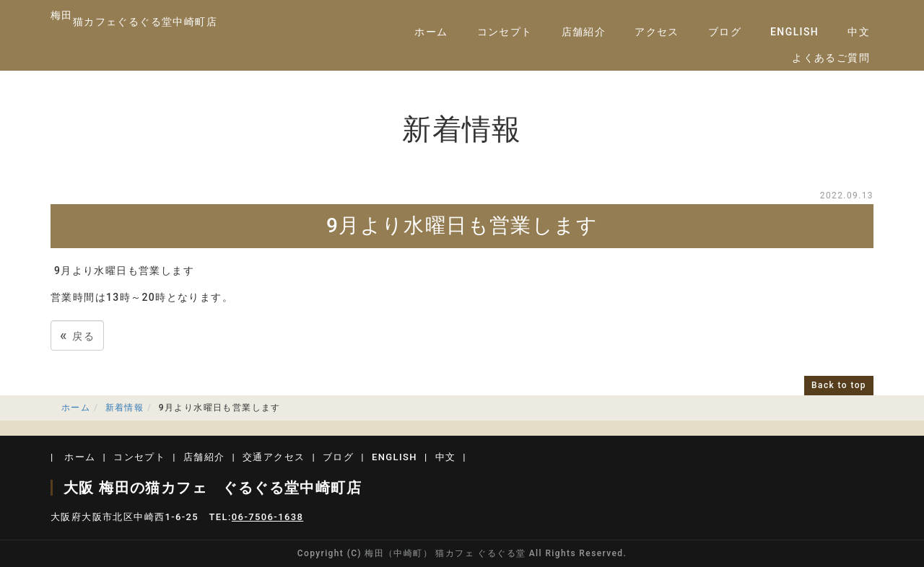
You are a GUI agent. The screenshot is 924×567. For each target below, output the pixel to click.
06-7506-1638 (267, 517)
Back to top (839, 385)
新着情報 (125, 408)
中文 (859, 32)
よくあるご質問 (831, 58)
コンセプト (505, 32)
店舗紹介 (584, 32)
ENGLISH (794, 32)
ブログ (725, 32)
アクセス (657, 32)
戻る (77, 335)
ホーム (431, 32)
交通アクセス (274, 457)
